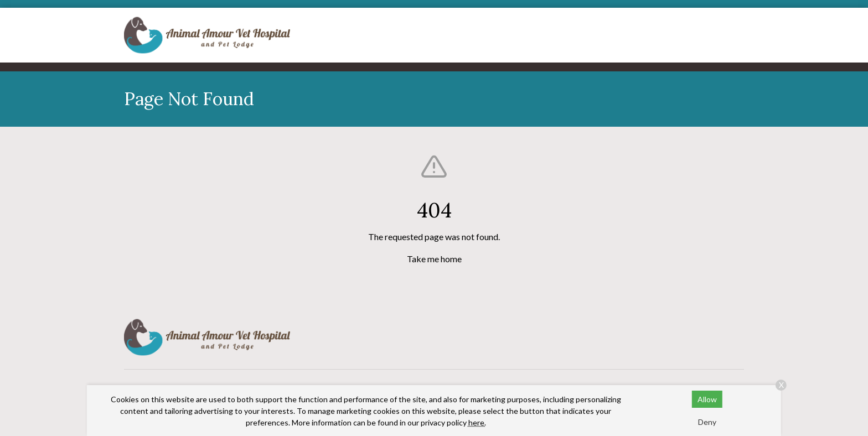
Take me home (434, 259)
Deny (707, 422)
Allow (707, 399)
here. (477, 422)
